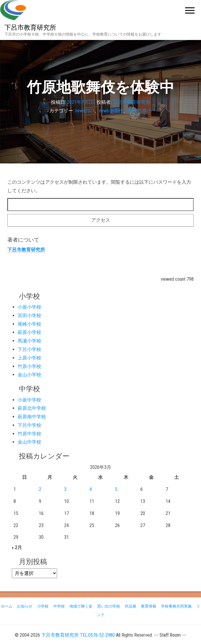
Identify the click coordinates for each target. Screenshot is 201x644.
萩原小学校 (29, 332)
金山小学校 (29, 375)
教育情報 (149, 606)
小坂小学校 (29, 307)
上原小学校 (29, 358)
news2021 (85, 111)
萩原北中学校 (32, 408)
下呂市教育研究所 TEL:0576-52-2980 (78, 635)
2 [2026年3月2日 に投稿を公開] (40, 489)
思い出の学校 (109, 606)
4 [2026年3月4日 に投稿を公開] (91, 489)
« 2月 (17, 547)
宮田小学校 (29, 316)
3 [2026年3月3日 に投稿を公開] (65, 489)
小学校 (43, 606)
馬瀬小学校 (29, 341)
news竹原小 (140, 111)
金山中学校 (29, 442)
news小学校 (111, 111)
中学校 (59, 606)
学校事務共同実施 (176, 606)
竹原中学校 (29, 434)
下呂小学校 (29, 349)
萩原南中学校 (32, 417)
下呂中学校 (29, 425)
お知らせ (25, 606)
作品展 (131, 606)
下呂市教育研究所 (30, 27)
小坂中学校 (29, 400)
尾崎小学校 (29, 324)
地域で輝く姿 (81, 606)
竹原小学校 (29, 366)
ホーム (7, 606)
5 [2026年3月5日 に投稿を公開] (116, 489)
